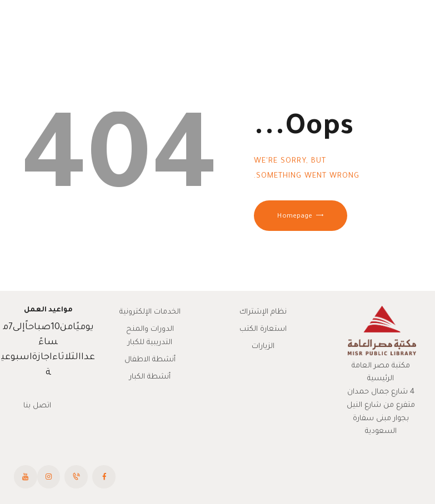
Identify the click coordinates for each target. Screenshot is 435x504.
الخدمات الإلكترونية (150, 312)
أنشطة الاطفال (150, 360)
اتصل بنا (37, 406)
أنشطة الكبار (150, 377)
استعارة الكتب (263, 329)
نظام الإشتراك (263, 312)
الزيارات (263, 347)
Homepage (295, 217)
